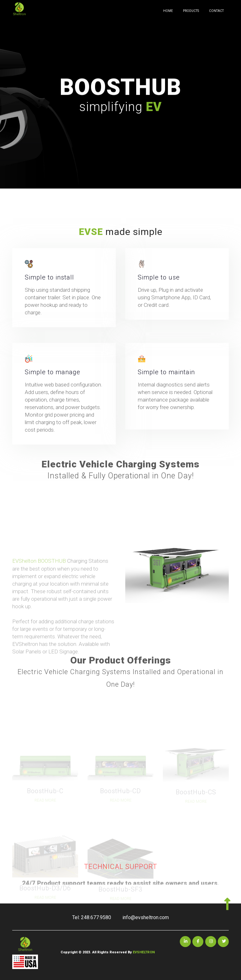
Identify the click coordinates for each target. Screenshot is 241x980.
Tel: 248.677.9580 (92, 917)
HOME (168, 11)
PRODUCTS (191, 11)
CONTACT (216, 11)
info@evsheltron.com (146, 917)
